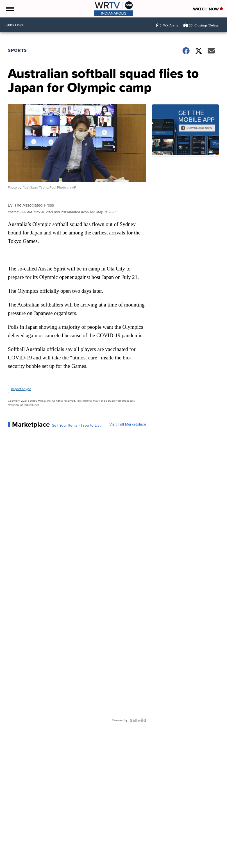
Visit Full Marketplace (128, 424)
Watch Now (208, 9)
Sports (17, 50)
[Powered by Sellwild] (138, 720)
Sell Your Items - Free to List (76, 426)
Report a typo (21, 389)
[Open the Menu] (9, 9)
